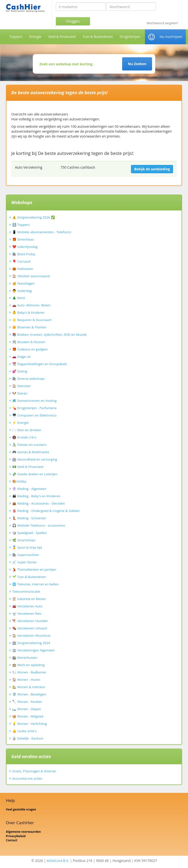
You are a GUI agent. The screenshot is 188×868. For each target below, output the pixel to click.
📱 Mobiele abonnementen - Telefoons (42, 232)
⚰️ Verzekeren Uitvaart (30, 628)
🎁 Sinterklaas (23, 239)
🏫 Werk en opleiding (28, 665)
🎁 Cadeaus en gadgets (30, 349)
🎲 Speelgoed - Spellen (29, 533)
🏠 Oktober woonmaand (31, 276)
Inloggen (73, 21)
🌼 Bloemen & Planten (29, 327)
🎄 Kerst (19, 298)
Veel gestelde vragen (21, 809)
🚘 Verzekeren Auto (27, 606)
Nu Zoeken (137, 64)
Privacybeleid (16, 836)
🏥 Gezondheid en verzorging (35, 459)
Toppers (16, 37)
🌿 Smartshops (24, 540)
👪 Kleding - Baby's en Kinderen (36, 496)
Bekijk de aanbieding (152, 169)
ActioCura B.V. (58, 861)
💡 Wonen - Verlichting (29, 724)
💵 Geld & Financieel (28, 467)
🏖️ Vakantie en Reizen (29, 599)
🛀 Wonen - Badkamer (29, 672)
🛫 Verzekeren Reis (27, 613)
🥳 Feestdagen (23, 283)
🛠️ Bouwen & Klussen (29, 342)
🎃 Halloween (23, 269)
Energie (35, 37)
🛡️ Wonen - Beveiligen (29, 694)
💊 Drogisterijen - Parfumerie (34, 408)
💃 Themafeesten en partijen (34, 569)
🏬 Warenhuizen (25, 658)
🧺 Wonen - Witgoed (28, 716)
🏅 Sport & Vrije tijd (27, 547)
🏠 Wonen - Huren (26, 680)
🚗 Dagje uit (21, 357)
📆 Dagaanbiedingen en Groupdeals (40, 364)
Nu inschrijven (171, 37)
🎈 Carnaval (21, 261)
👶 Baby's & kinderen (28, 312)
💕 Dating (20, 371)
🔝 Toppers (21, 225)
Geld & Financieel (62, 37)
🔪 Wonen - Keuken (27, 702)
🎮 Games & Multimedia (31, 452)
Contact (12, 840)
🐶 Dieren (20, 393)
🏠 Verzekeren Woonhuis (31, 636)
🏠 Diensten (22, 386)
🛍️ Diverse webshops (29, 379)
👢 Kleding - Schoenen (29, 518)
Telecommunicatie (26, 591)
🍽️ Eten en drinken (27, 430)
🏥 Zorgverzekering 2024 (31, 643)
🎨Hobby (19, 481)
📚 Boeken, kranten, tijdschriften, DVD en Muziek (49, 335)
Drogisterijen (130, 37)
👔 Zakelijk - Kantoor (28, 738)
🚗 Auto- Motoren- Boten (31, 305)
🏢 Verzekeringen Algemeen (34, 650)
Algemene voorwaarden (23, 832)
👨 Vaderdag (22, 291)
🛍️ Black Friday (24, 254)
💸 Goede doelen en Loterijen (35, 474)
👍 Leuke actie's (24, 731)
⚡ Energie (20, 423)
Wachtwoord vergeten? (162, 23)
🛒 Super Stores (24, 562)
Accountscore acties (27, 778)
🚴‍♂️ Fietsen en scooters (29, 445)
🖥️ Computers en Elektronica (34, 415)
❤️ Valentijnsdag (25, 247)
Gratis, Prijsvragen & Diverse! (34, 771)
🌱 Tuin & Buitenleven (29, 577)
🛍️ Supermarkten (26, 555)
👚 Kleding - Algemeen (29, 489)
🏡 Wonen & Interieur (29, 687)
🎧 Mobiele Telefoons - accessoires (39, 525)
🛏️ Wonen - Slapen (27, 709)
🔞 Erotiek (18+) (24, 437)
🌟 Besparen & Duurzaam (32, 320)
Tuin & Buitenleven (98, 37)
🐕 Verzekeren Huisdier (30, 621)
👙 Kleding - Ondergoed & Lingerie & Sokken (46, 511)
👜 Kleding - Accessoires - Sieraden (39, 503)
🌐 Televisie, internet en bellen (35, 584)
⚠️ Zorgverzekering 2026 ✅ (34, 217)
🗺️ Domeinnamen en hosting (34, 401)
